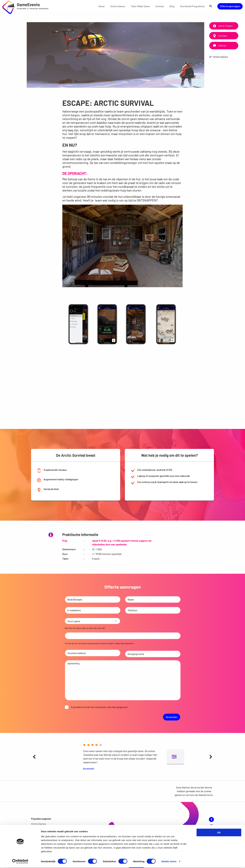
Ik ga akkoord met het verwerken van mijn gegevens (99, 706)
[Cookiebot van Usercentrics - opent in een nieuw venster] (20, 862)
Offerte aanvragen (230, 6)
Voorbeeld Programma (192, 6)
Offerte (219, 46)
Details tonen (169, 862)
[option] (115, 55)
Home (101, 6)
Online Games (118, 6)
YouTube (211, 825)
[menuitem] (101, 6)
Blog (172, 6)
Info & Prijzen (222, 26)
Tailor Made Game (140, 6)
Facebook (211, 818)
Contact (160, 6)
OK (219, 833)
